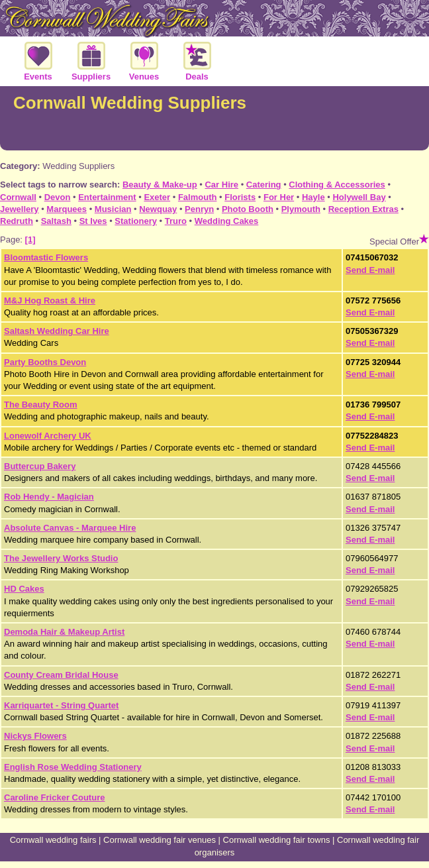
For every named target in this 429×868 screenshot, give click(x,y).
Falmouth (198, 197)
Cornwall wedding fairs (53, 840)
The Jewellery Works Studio (61, 558)
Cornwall (18, 197)
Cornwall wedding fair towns (277, 840)
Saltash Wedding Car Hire (57, 331)
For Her (279, 197)
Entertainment (107, 197)
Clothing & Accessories (337, 185)
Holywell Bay (359, 197)
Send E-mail (370, 270)
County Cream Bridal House (61, 675)
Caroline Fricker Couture (54, 797)
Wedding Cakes (227, 221)
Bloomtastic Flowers (46, 257)
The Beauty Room (41, 405)
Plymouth (301, 209)
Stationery (136, 221)
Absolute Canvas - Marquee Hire (70, 528)
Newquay (158, 209)
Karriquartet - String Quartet (61, 705)
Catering (264, 185)
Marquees (67, 209)
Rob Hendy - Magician (49, 497)
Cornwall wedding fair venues (160, 840)
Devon (58, 197)
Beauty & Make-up (160, 185)
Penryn (199, 209)
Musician (113, 209)
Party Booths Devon (45, 362)
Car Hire (221, 185)
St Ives (93, 221)
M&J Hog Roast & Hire (50, 300)
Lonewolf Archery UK (48, 436)
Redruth (17, 221)
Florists (240, 197)
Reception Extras (363, 209)
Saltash (56, 221)
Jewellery (20, 209)
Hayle (313, 197)
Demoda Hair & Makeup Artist (64, 632)
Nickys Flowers (35, 736)
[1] (30, 240)
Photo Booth (248, 209)
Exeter (157, 197)
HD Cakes (24, 589)
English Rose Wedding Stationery (73, 767)
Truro (176, 221)
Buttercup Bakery (40, 466)
